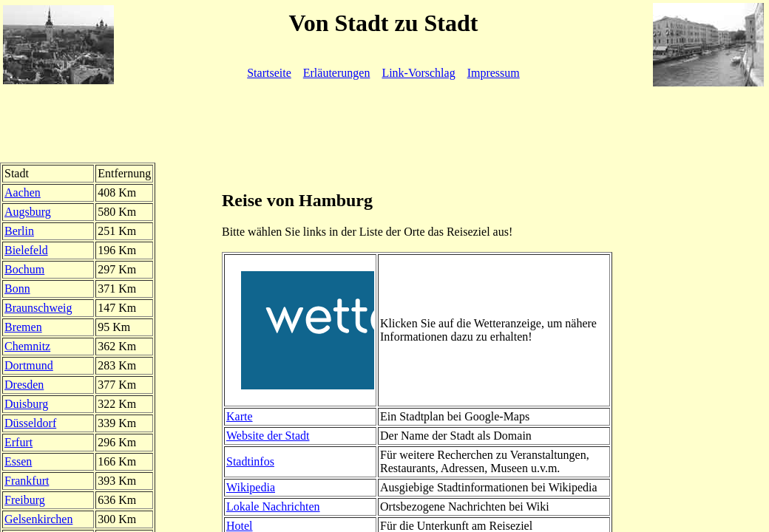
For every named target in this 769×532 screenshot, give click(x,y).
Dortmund (29, 365)
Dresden (24, 385)
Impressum (494, 73)
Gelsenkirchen (38, 519)
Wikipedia (251, 487)
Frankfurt (27, 481)
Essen (18, 461)
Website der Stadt (268, 436)
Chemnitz (27, 346)
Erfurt (18, 442)
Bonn (17, 289)
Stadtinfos (250, 461)
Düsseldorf (30, 423)
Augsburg (28, 212)
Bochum (24, 269)
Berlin (19, 231)
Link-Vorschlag (418, 73)
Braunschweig (38, 308)
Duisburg (26, 404)
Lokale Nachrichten (273, 507)
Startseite (269, 73)
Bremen (23, 327)
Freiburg (25, 500)
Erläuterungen (337, 73)
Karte (240, 416)
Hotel (240, 526)
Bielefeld (26, 250)
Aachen (23, 192)
